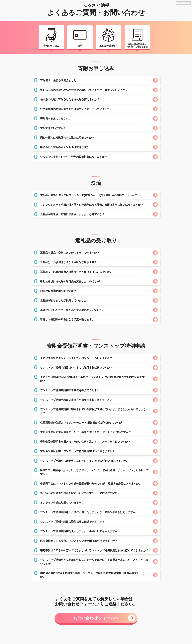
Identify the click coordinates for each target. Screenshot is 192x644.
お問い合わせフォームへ (96, 618)
